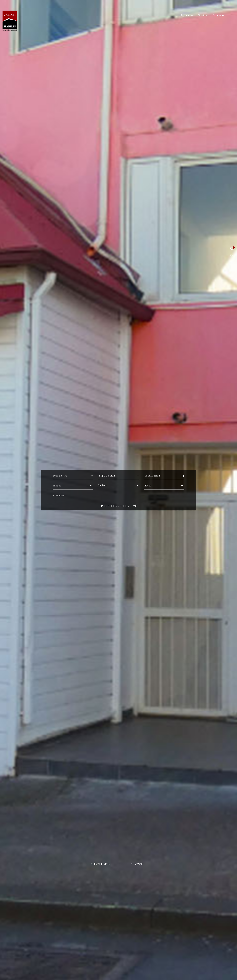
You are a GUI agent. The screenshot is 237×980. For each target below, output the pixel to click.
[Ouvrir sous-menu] (192, 15)
